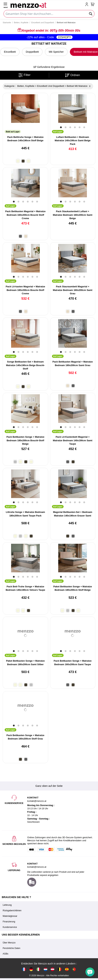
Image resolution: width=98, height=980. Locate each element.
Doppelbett (32, 52)
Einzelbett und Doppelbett (43, 22)
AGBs (5, 954)
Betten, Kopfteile (21, 22)
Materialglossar (10, 916)
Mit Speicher (56, 52)
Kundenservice (10, 927)
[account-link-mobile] (87, 5)
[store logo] (47, 5)
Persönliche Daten (11, 948)
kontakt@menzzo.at (37, 867)
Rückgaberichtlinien (12, 911)
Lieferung (7, 905)
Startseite (7, 22)
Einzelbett (10, 52)
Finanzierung (9, 922)
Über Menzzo (9, 943)
